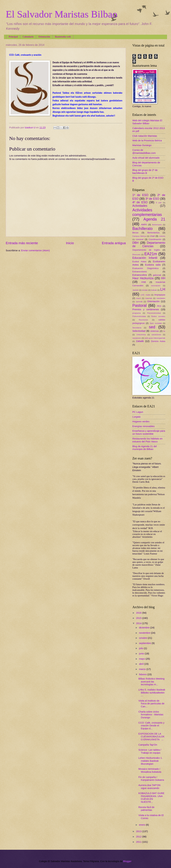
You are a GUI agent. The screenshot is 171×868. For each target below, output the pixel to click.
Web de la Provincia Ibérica (147, 141)
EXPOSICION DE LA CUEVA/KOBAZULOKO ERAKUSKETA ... (152, 737)
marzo (143, 669)
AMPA (144, 225)
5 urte (159, 203)
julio (141, 648)
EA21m (151, 254)
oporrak (139, 301)
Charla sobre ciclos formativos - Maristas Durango (151, 715)
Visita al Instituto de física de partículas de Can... (151, 704)
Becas (135, 233)
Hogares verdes (141, 422)
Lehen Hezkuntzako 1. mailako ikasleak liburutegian (150, 761)
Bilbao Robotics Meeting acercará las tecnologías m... (152, 682)
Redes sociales (158, 316)
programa (136, 313)
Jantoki (135, 290)
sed (152, 327)
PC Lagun (138, 412)
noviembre (145, 633)
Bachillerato (142, 229)
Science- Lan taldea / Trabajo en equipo (150, 751)
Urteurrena (141, 334)
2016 (139, 613)
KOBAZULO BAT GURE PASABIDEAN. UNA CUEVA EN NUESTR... (151, 798)
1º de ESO (140, 195)
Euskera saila (153, 265)
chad (152, 236)
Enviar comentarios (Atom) (35, 250)
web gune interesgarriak (155, 338)
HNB (144, 282)
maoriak (149, 298)
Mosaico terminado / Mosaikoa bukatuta (150, 770)
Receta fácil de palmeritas (146, 809)
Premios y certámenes (146, 309)
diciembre (145, 628)
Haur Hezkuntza (143, 278)
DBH (135, 243)
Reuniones (143, 320)
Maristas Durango (142, 145)
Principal (13, 37)
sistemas (155, 331)
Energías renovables (143, 426)
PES (159, 306)
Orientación (44, 37)
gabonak (157, 275)
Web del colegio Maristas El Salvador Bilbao (147, 122)
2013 (139, 831)
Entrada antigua (114, 243)
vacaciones (156, 334)
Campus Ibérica (139, 236)
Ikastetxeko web (63, 37)
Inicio (70, 243)
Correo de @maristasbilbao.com (144, 152)
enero (142, 825)
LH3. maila (145, 295)
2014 (139, 623)
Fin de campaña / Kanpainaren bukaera (151, 779)
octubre (143, 638)
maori (139, 298)
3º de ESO (152, 199)
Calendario (28, 37)
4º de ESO (140, 202)
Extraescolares (140, 272)
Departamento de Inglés (146, 250)
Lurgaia (136, 417)
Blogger (127, 861)
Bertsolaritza (153, 233)
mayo (142, 659)
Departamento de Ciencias (149, 245)
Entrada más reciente (22, 243)
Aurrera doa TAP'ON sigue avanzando (149, 787)
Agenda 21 (154, 219)
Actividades (140, 206)
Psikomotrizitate (139, 316)
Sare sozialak (156, 323)
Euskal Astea (139, 262)
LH (163, 289)
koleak (154, 290)
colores (162, 236)
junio (142, 654)
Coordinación (155, 239)
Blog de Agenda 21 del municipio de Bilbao (145, 448)
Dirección (136, 254)
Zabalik (140, 341)
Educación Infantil (145, 258)
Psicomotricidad (154, 313)
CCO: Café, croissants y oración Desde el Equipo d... (151, 726)
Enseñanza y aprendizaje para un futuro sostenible (149, 432)
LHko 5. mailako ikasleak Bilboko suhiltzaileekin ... (152, 693)
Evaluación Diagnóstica (145, 268)
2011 (139, 842)
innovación (156, 286)
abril (142, 664)
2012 (139, 837)
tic (164, 331)
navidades (161, 298)
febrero (143, 674)
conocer (140, 239)
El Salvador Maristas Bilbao (61, 14)
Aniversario (157, 225)
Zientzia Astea (158, 341)
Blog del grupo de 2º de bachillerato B (145, 172)
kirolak (145, 290)
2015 (139, 618)
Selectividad (139, 331)
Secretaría (137, 328)
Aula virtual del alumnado (146, 158)
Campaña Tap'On (148, 745)
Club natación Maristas (145, 136)
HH (163, 278)
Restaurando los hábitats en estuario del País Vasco (147, 440)
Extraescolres (140, 275)
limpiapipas (160, 295)
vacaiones (137, 338)
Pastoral (139, 305)
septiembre (145, 643)
